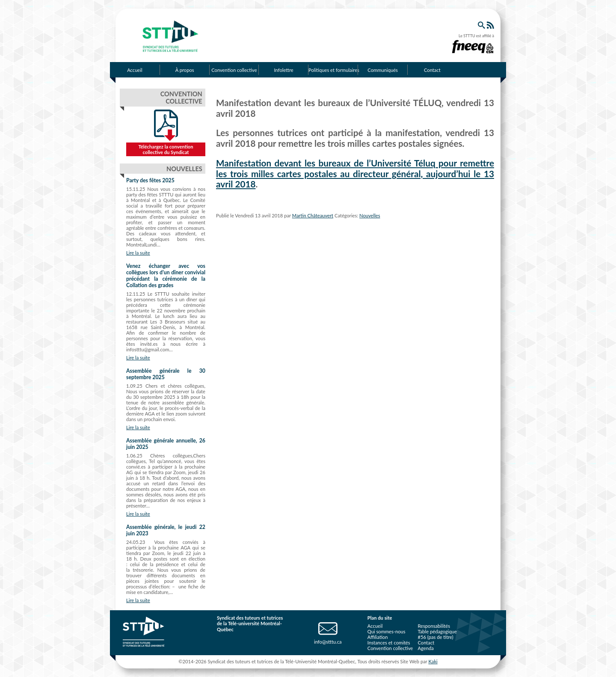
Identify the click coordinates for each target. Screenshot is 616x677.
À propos (185, 70)
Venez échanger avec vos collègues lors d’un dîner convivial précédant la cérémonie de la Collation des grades (166, 276)
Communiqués (383, 70)
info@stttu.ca (328, 642)
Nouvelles (370, 215)
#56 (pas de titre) (435, 637)
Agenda (425, 648)
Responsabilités (434, 626)
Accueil (135, 70)
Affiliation (378, 637)
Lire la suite (138, 253)
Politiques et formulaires (333, 70)
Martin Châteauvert (313, 215)
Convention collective (234, 70)
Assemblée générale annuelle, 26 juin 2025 (166, 444)
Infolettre (284, 70)
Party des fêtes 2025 (150, 180)
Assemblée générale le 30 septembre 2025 (166, 374)
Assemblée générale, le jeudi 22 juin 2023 (166, 530)
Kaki (433, 661)
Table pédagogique (437, 631)
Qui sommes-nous (386, 631)
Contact (432, 70)
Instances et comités (389, 643)
